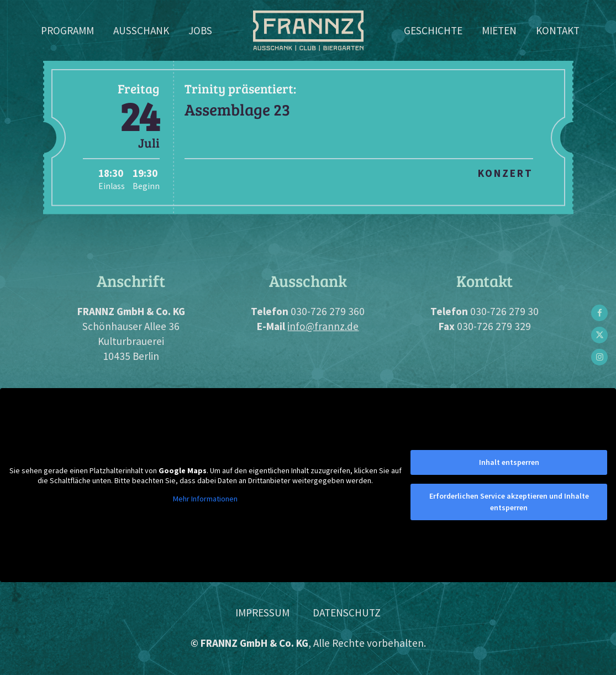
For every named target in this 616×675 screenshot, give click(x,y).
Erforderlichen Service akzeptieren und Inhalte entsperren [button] (509, 502)
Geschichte (433, 30)
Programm (67, 30)
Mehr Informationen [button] (205, 499)
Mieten (499, 30)
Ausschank (141, 30)
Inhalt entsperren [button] (509, 462)
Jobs (200, 30)
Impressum (262, 613)
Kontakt (558, 30)
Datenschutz (347, 613)
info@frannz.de (323, 326)
